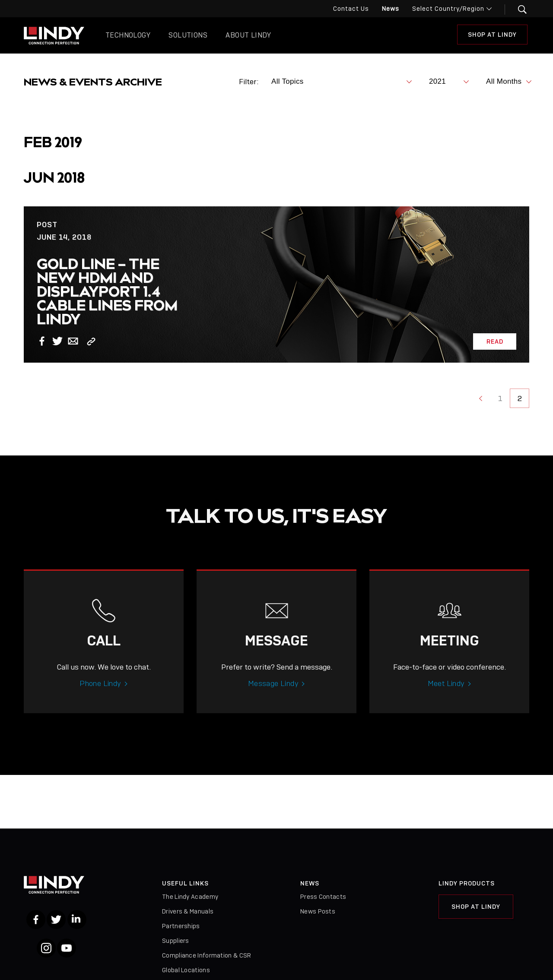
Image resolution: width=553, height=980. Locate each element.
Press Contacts (323, 897)
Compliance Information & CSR (207, 955)
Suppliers (176, 941)
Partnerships (181, 926)
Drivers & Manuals (188, 911)
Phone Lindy (100, 695)
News (391, 9)
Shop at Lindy (492, 35)
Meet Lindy (446, 695)
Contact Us (351, 9)
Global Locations (186, 970)
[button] (517, 9)
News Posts (318, 911)
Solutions (188, 35)
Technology (128, 35)
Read (495, 341)
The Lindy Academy (190, 897)
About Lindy (248, 35)
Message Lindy (273, 695)
